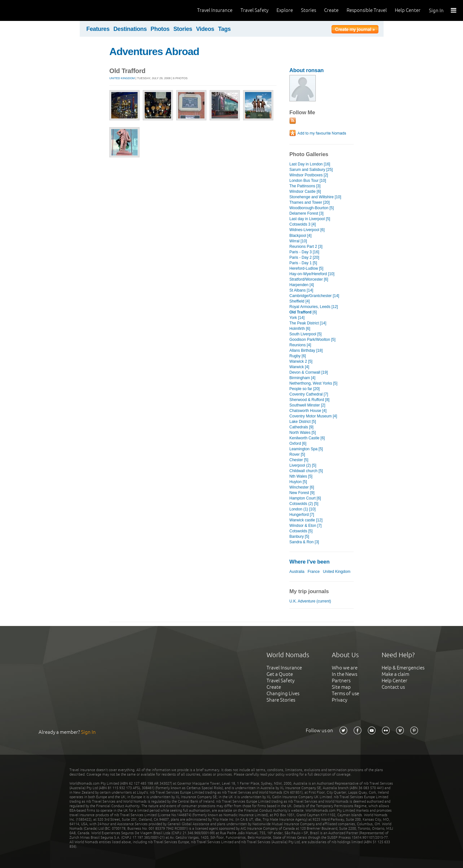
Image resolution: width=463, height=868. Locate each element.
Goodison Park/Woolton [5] (312, 340)
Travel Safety (254, 10)
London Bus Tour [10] (308, 181)
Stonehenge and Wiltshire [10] (315, 197)
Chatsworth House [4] (308, 411)
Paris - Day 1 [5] (303, 263)
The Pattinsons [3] (305, 186)
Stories (309, 10)
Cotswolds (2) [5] (304, 504)
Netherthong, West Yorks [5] (313, 383)
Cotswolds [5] (301, 531)
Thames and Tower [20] (309, 202)
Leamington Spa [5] (306, 449)
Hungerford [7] (302, 515)
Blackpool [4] (300, 236)
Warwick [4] (299, 367)
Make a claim (395, 674)
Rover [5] (297, 454)
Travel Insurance (215, 10)
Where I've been (309, 562)
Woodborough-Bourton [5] (312, 208)
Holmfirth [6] (300, 329)
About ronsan (307, 70)
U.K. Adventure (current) (310, 601)
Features (98, 29)
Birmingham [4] (302, 378)
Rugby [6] (298, 356)
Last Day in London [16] (310, 164)
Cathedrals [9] (301, 427)
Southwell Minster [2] (307, 405)
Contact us (393, 687)
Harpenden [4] (302, 285)
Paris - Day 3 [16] (304, 252)
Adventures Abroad (154, 51)
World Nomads (34, 10)
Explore (285, 10)
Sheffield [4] (300, 301)
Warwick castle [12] (306, 520)
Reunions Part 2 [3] (306, 247)
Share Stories (281, 700)
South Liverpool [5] (305, 334)
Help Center (408, 10)
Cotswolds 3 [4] (303, 224)
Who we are (345, 668)
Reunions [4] (300, 345)
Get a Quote (280, 674)
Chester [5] (299, 460)
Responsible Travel (367, 10)
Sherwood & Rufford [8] (309, 400)
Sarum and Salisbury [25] (311, 170)
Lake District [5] (303, 422)
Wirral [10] (298, 241)
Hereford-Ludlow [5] (306, 268)
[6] (303, 312)
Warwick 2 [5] (301, 361)
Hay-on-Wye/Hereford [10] (312, 274)
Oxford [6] (298, 443)
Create (331, 10)
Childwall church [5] (306, 471)
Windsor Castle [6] (305, 191)
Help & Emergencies (403, 668)
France (314, 572)
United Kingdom (122, 78)
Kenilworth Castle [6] (307, 438)
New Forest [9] (302, 493)
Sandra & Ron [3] (304, 542)
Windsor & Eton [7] (305, 526)
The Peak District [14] (308, 323)
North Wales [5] (303, 433)
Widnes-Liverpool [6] (307, 230)
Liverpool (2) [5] (303, 465)
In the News (345, 674)
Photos (160, 29)
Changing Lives (283, 693)
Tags (224, 29)
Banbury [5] (299, 537)
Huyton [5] (298, 482)
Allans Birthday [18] (306, 350)
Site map (341, 687)
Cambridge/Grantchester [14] (314, 296)
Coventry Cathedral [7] (309, 394)
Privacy (340, 700)
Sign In (436, 10)
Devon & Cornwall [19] (309, 372)
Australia (297, 572)
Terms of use (345, 693)
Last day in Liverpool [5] (310, 219)
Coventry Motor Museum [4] (313, 416)
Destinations (130, 29)
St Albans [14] (301, 290)
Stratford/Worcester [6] (309, 279)
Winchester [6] (302, 487)
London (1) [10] (303, 509)
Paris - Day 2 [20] (304, 257)
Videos (205, 29)
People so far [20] (304, 389)
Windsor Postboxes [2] (309, 175)
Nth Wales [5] (301, 476)
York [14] (297, 318)
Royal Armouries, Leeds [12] (314, 307)
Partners (341, 681)
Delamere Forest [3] (306, 213)
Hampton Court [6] (305, 498)
